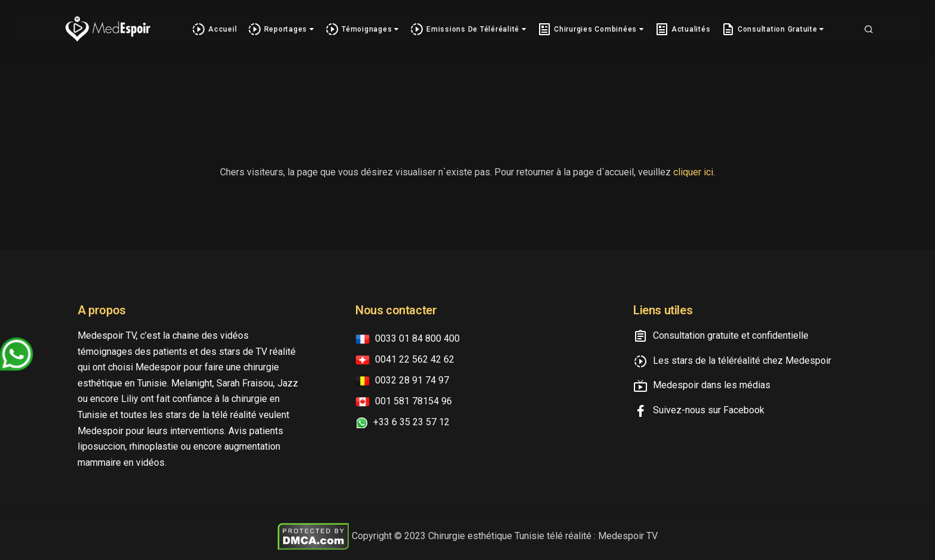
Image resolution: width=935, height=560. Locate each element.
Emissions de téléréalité (468, 29)
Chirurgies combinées (591, 29)
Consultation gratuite (773, 29)
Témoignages (362, 29)
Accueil (214, 29)
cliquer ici (693, 172)
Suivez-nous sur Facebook (699, 410)
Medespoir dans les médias (702, 385)
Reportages (281, 29)
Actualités (682, 29)
